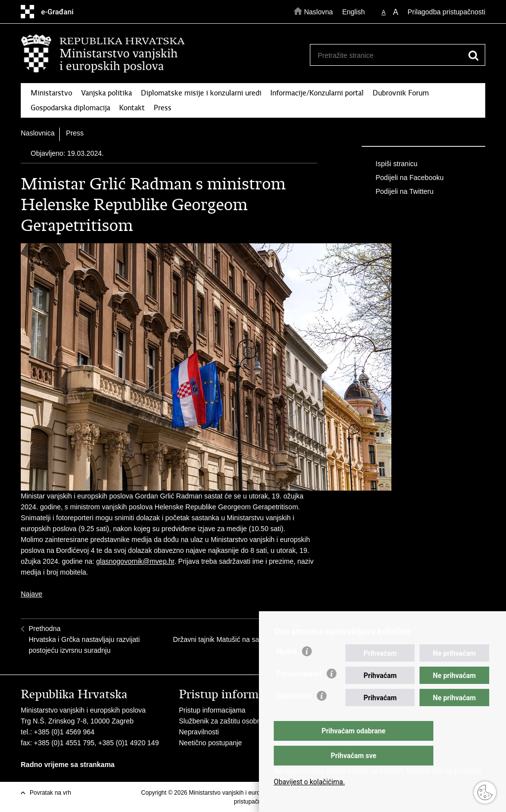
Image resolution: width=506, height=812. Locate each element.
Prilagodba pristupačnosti (446, 12)
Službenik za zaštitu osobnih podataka (238, 721)
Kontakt (132, 108)
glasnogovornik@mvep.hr (135, 561)
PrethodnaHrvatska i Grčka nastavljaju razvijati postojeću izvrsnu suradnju (84, 639)
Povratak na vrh (50, 793)
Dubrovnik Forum (401, 93)
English (353, 12)
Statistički (294, 716)
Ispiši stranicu (390, 164)
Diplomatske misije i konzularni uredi (201, 93)
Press (163, 108)
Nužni (287, 671)
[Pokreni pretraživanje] (473, 55)
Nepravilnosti (199, 732)
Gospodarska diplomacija (70, 108)
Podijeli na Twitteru (398, 192)
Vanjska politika (106, 93)
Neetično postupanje (211, 743)
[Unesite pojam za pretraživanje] (393, 55)
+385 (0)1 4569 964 (64, 732)
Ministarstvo (51, 93)
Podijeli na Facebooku (403, 178)
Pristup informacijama (212, 710)
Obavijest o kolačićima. (309, 782)
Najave (32, 594)
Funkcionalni (299, 694)
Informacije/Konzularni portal (317, 93)
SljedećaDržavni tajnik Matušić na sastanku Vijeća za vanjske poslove (241, 639)
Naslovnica (38, 133)
